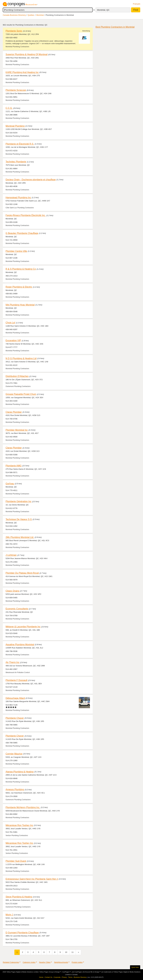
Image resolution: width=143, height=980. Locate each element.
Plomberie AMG (14, 466)
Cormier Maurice (14, 754)
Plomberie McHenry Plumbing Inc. (23, 807)
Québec (31, 15)
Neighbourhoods (61, 962)
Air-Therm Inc (12, 662)
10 (66, 952)
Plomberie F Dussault (16, 680)
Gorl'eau (10, 484)
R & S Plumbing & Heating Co (21, 269)
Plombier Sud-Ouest (16, 861)
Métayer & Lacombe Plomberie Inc (23, 627)
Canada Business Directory (14, 15)
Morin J (9, 915)
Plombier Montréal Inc (17, 430)
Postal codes (77, 962)
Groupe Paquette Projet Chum (21, 394)
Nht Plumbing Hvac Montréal (20, 305)
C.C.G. (9, 108)
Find (136, 10)
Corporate (57, 977)
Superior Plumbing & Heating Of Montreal (27, 54)
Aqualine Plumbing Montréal (20, 644)
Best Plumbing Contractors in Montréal (115, 27)
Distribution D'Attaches (17, 376)
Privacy (64, 977)
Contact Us (48, 977)
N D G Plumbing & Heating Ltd (21, 358)
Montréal (40, 15)
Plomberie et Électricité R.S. (20, 144)
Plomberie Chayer (15, 718)
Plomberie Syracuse (16, 90)
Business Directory (80, 977)
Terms (70, 977)
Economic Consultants (17, 609)
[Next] (78, 952)
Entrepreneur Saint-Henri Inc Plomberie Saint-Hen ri (32, 879)
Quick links (135, 967)
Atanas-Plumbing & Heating (20, 772)
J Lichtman (11, 555)
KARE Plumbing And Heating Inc (22, 72)
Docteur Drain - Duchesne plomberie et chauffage (31, 180)
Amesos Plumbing (15, 789)
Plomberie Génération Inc (19, 501)
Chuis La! (10, 323)
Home (41, 977)
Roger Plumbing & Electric (19, 287)
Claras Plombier (14, 412)
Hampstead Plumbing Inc (18, 197)
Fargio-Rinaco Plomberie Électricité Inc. (26, 215)
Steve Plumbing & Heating (19, 897)
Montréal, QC (103, 10)
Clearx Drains (12, 591)
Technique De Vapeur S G (19, 519)
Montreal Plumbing (15, 126)
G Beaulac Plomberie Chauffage (22, 233)
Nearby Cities (45, 962)
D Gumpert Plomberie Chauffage (22, 933)
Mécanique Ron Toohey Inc (19, 825)
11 (73, 952)
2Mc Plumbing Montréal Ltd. (20, 537)
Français (137, 4)
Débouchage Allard (15, 698)
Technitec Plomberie (16, 162)
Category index (29, 962)
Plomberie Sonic (14, 31)
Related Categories (11, 962)
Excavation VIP (13, 340)
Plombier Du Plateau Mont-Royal (22, 573)
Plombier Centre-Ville (16, 251)
